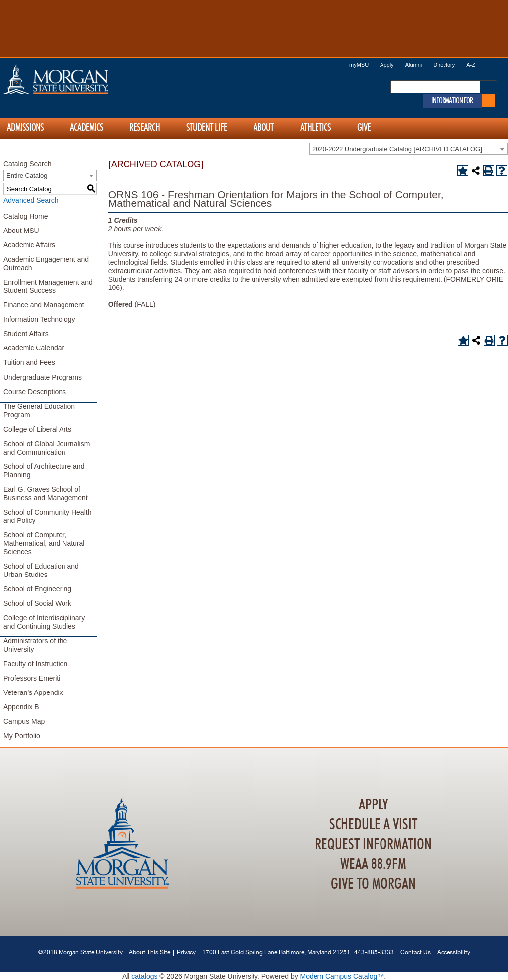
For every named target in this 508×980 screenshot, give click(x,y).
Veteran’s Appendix (33, 692)
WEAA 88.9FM (373, 865)
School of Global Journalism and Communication (47, 448)
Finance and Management (44, 305)
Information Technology (39, 319)
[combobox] (408, 149)
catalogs (144, 976)
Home (76, 79)
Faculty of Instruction (35, 664)
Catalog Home (26, 216)
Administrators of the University (35, 645)
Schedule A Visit (373, 825)
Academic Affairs (29, 245)
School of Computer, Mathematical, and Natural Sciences (44, 543)
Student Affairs (26, 334)
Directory (444, 65)
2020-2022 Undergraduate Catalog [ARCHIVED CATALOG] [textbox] (397, 149)
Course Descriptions (35, 392)
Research (145, 128)
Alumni (414, 65)
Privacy (186, 952)
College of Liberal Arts (37, 429)
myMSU (359, 65)
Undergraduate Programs (43, 377)
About (264, 128)
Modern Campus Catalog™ (342, 976)
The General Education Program (39, 411)
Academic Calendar (34, 348)
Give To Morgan (373, 884)
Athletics (316, 128)
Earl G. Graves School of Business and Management (46, 493)
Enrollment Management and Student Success (48, 286)
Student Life (207, 128)
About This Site (150, 952)
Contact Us (415, 952)
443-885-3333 (374, 952)
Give (364, 128)
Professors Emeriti (32, 678)
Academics (87, 128)
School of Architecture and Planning (44, 471)
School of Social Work (37, 603)
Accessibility (454, 952)
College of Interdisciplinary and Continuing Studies (44, 622)
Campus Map (24, 721)
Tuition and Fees (29, 362)
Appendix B (21, 707)
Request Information (373, 845)
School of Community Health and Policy (47, 516)
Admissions (25, 128)
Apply (387, 65)
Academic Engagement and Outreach (46, 263)
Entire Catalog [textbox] (27, 176)
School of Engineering (37, 589)
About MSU (21, 231)
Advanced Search (31, 200)
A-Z (471, 65)
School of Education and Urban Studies (41, 570)
